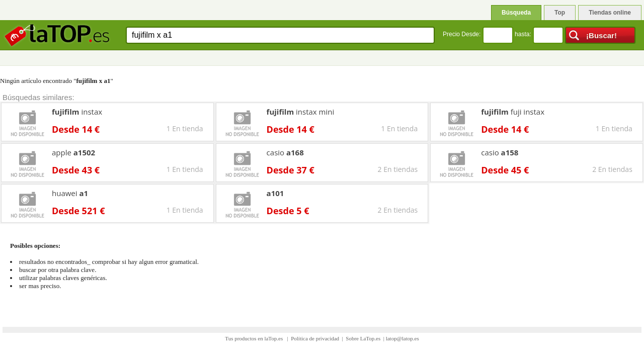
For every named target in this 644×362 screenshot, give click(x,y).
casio (285, 152)
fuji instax (513, 112)
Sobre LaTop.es (363, 338)
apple (73, 152)
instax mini (301, 112)
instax (77, 112)
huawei (70, 193)
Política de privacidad (315, 338)
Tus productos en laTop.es (255, 338)
